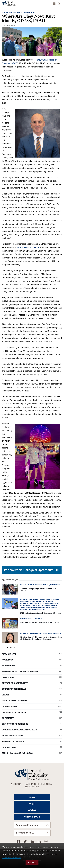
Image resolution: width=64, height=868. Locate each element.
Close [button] (33, 863)
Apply (32, 797)
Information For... (25, 833)
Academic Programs (27, 825)
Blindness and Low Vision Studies (32, 672)
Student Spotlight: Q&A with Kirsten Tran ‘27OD (38, 589)
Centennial (32, 677)
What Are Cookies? (12, 858)
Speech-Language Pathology (32, 753)
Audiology (32, 660)
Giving (32, 810)
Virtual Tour (32, 817)
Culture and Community (32, 683)
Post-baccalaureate (32, 741)
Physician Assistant (32, 736)
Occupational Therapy (32, 712)
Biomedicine (32, 666)
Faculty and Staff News (32, 701)
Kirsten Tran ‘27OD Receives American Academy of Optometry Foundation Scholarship (41, 638)
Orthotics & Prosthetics (32, 724)
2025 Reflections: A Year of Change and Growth (40, 613)
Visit (32, 804)
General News (32, 707)
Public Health (32, 747)
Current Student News (32, 689)
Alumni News (32, 654)
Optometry (32, 718)
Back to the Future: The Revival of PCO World (40, 622)
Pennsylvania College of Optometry (28, 570)
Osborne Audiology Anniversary (32, 730)
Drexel (32, 695)
